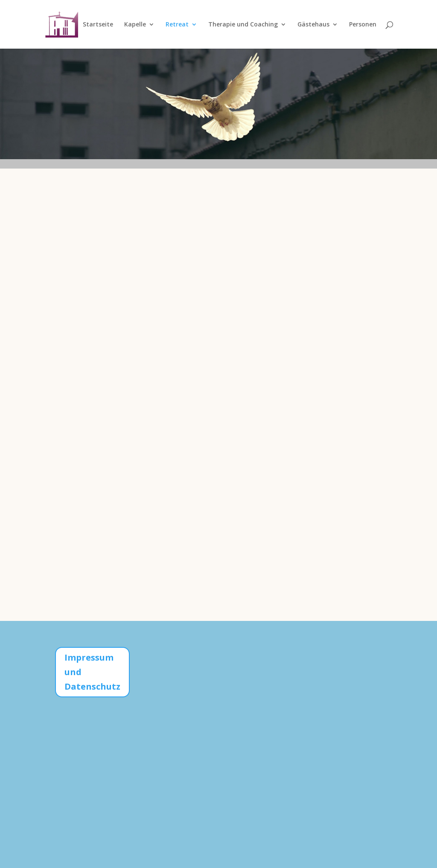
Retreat (177, 25)
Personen (363, 25)
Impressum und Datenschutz (92, 672)
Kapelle (135, 25)
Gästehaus (313, 25)
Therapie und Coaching (243, 25)
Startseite (98, 25)
